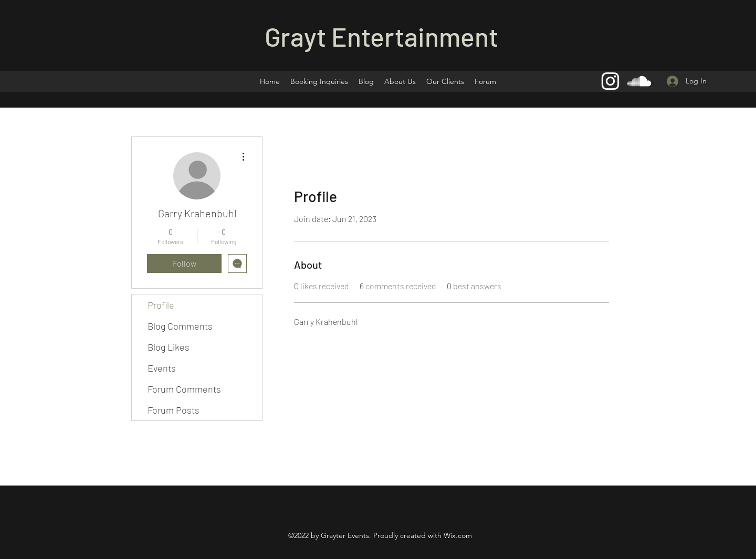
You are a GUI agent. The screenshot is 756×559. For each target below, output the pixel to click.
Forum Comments (184, 389)
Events (162, 368)
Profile (161, 305)
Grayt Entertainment (381, 36)
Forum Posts (174, 410)
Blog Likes (169, 347)
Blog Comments (180, 326)
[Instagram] (610, 81)
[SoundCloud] (639, 81)
